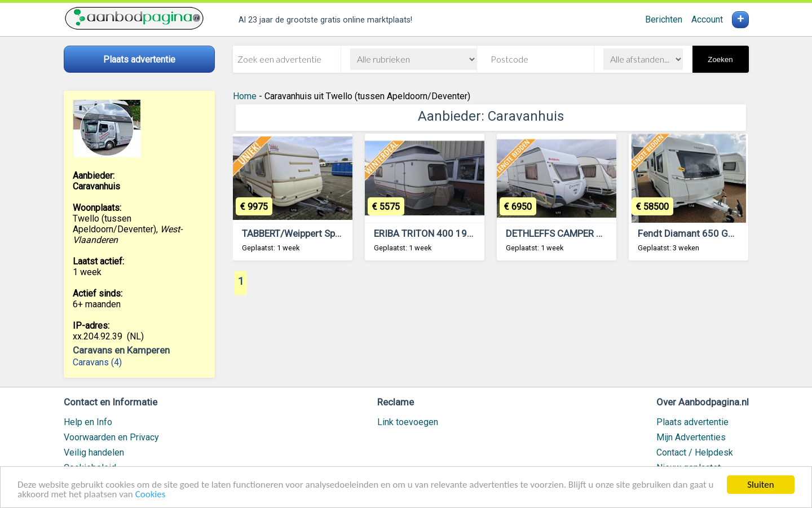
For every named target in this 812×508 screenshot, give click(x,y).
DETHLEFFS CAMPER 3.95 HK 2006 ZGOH (594, 233)
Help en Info (88, 422)
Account (707, 19)
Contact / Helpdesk (695, 452)
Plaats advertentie (692, 422)
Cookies (151, 495)
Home (245, 96)
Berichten (664, 19)
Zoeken (720, 59)
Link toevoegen (408, 422)
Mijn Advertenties (691, 437)
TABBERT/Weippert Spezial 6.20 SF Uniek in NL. (341, 233)
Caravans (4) (97, 362)
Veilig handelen (94, 452)
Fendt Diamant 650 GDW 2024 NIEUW (718, 233)
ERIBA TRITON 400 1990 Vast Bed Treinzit (463, 233)
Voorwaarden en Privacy (111, 437)
